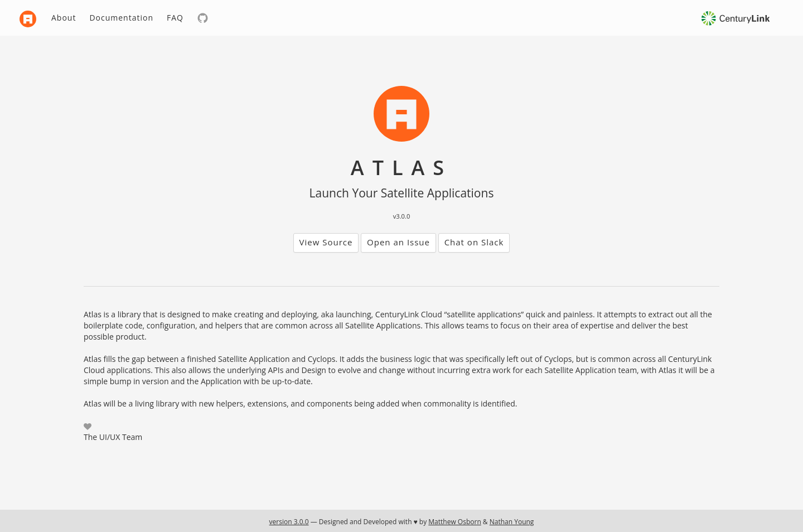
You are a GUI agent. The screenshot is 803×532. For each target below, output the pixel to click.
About (64, 18)
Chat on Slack (474, 242)
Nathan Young (512, 522)
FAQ (175, 18)
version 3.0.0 (289, 522)
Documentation (121, 18)
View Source (326, 242)
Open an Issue (398, 242)
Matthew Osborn (454, 522)
